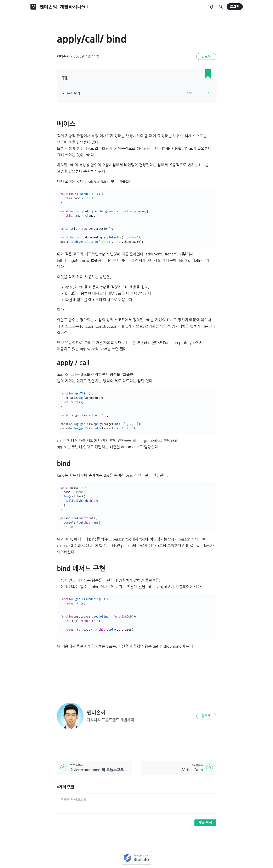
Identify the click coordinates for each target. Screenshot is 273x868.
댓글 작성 (205, 823)
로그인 (235, 7)
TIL (65, 78)
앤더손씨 (63, 57)
